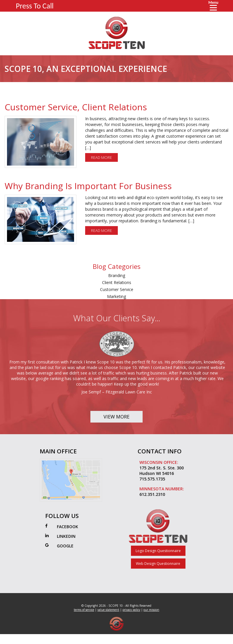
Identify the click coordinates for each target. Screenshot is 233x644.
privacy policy (131, 610)
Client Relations (117, 282)
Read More (101, 157)
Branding (117, 275)
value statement (108, 610)
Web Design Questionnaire (158, 564)
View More (117, 417)
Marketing (117, 296)
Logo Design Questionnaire (158, 551)
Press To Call (35, 6)
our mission (151, 610)
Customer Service (117, 289)
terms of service (84, 610)
